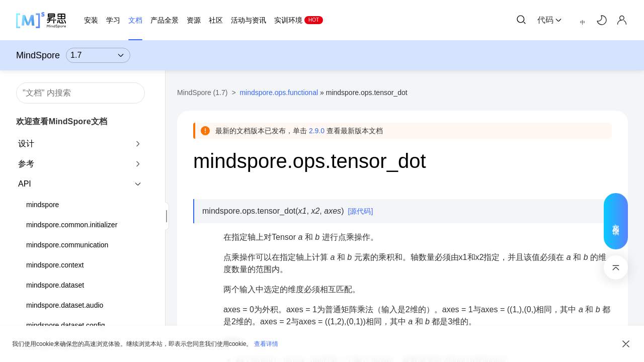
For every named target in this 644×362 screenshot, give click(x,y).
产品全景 (165, 20)
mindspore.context (55, 265)
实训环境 (288, 20)
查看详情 (266, 344)
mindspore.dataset (55, 285)
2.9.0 (317, 131)
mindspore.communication (67, 245)
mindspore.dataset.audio (65, 305)
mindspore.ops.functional (279, 93)
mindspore (43, 205)
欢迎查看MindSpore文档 (62, 121)
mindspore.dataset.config (65, 325)
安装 (91, 20)
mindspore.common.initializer (72, 225)
